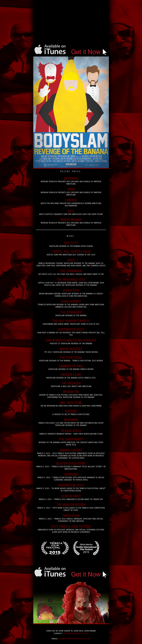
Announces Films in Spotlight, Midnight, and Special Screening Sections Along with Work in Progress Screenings (71, 529)
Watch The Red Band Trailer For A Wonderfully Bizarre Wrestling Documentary (71, 203)
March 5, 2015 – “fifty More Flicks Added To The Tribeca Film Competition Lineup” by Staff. (71, 507)
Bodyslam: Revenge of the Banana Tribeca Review (71, 367)
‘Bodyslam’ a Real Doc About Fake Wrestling (71, 384)
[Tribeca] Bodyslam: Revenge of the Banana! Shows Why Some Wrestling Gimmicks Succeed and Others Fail (71, 304)
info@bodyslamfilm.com (76, 633)
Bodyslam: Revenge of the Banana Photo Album (71, 244)
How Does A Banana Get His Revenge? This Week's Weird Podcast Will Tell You (71, 332)
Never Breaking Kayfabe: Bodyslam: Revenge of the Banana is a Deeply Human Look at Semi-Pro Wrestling (71, 293)
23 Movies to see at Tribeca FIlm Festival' (71, 412)
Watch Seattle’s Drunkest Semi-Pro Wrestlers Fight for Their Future (71, 212)
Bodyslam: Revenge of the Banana (71, 314)
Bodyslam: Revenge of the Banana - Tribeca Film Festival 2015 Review (71, 359)
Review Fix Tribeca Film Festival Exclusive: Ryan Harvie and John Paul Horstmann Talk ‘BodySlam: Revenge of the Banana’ (71, 394)
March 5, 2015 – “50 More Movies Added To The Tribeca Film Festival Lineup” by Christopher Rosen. (71, 488)
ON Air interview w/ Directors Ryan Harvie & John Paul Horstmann (71, 404)
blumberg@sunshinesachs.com (74, 639)
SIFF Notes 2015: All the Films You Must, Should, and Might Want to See (71, 272)
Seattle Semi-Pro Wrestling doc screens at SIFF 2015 (71, 253)
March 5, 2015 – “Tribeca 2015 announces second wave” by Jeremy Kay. (71, 497)
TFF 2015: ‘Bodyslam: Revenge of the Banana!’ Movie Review (71, 350)
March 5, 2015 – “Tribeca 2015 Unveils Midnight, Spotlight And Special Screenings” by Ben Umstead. (71, 518)
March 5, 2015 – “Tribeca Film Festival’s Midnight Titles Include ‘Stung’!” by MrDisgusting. (71, 466)
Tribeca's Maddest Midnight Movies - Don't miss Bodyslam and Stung (71, 432)
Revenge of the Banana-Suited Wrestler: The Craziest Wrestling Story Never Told (71, 442)
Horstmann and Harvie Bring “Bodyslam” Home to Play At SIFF (71, 322)
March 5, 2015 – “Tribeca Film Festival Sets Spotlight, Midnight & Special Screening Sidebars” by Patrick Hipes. (71, 477)
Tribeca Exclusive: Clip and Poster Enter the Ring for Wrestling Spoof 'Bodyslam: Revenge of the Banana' (71, 422)
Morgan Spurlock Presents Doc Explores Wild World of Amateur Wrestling (71, 181)
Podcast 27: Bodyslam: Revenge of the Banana (71, 342)
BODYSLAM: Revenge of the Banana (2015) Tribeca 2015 (71, 376)
